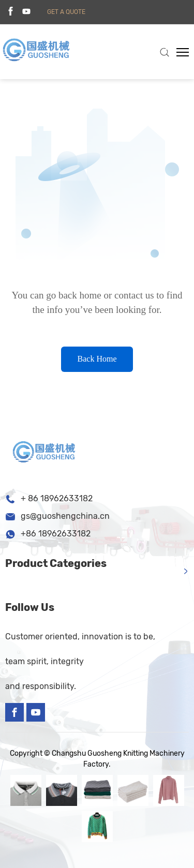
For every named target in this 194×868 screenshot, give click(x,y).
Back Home (97, 359)
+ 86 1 (32, 498)
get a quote (66, 12)
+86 (29, 534)
